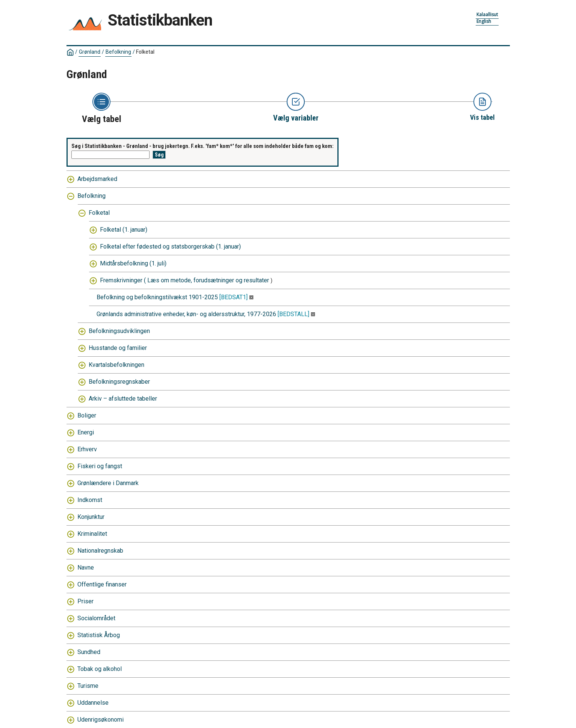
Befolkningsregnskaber (119, 382)
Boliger (87, 415)
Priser (85, 601)
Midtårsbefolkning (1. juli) (133, 263)
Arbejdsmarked (97, 179)
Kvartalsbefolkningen (116, 365)
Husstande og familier (118, 348)
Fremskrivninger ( (123, 280)
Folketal (145, 52)
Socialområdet (96, 618)
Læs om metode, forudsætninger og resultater (208, 280)
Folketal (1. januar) (124, 230)
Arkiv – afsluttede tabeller (123, 399)
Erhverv (87, 449)
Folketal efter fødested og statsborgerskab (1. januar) (170, 246)
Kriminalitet (92, 534)
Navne (86, 567)
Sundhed (89, 652)
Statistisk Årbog (99, 635)
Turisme (88, 686)
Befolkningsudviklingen (119, 331)
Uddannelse (93, 703)
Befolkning (118, 52)
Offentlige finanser (102, 584)
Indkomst (90, 500)
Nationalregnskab (100, 551)
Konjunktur (91, 517)
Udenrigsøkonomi (101, 720)
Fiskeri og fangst (100, 466)
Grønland (90, 52)
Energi (86, 432)
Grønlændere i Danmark (108, 483)
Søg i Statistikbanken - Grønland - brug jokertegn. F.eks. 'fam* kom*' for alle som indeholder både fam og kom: (203, 146)
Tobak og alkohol (100, 669)
